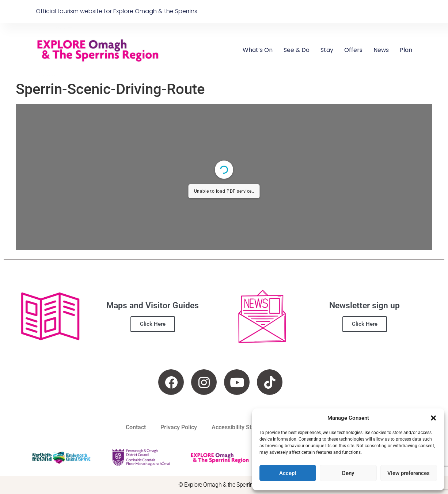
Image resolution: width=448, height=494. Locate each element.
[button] (433, 418)
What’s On (258, 50)
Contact (136, 427)
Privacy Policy (179, 427)
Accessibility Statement (242, 427)
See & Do (297, 50)
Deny (348, 473)
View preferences (409, 473)
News (381, 50)
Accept (288, 473)
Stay (327, 50)
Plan (406, 50)
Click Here (153, 324)
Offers (353, 50)
